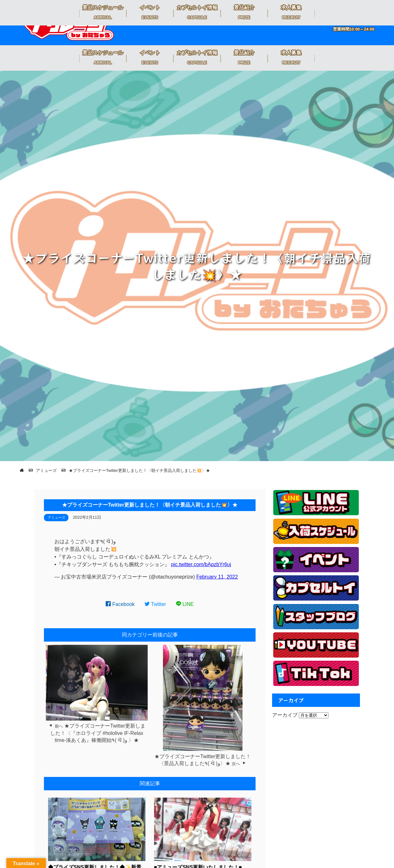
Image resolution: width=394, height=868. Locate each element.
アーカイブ (285, 715)
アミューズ (56, 517)
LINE (185, 604)
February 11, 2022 (217, 577)
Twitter (155, 604)
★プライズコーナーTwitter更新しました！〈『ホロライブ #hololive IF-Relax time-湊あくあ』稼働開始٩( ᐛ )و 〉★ (98, 733)
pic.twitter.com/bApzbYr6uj (201, 564)
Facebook (120, 604)
